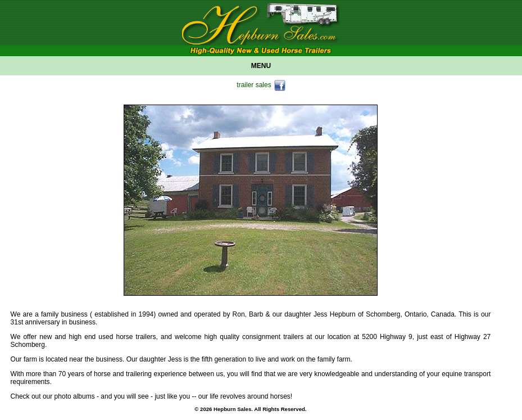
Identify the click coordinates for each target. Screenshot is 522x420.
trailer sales (261, 85)
